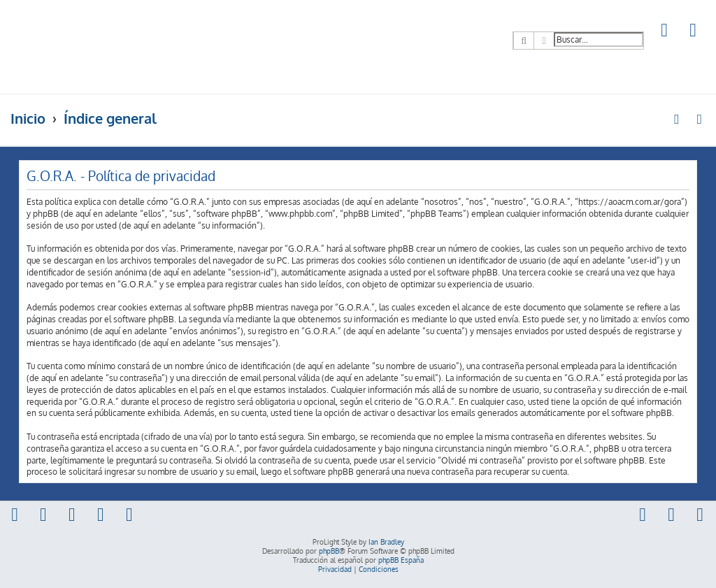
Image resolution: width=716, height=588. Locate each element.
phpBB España (401, 560)
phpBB (329, 551)
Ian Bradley (386, 542)
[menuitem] (665, 32)
